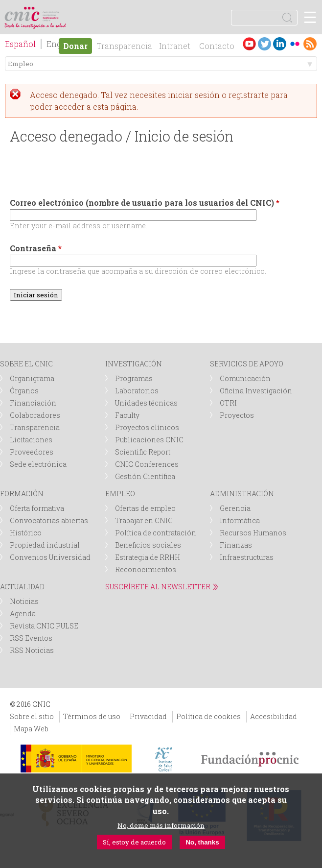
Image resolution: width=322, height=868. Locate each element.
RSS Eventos (31, 638)
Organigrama (32, 378)
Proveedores (32, 452)
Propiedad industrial (45, 545)
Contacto (217, 46)
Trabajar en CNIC (144, 520)
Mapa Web (31, 729)
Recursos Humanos (253, 533)
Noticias (24, 601)
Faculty (127, 415)
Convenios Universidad (50, 557)
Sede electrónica (38, 464)
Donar (75, 46)
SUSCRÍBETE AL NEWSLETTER (158, 587)
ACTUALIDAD (22, 587)
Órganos (24, 391)
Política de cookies (208, 716)
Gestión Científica (145, 476)
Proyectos (237, 415)
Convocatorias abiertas (49, 520)
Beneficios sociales (148, 545)
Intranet (175, 46)
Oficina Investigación (256, 391)
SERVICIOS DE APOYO (247, 364)
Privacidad (148, 716)
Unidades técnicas (146, 403)
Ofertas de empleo (145, 508)
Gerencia (235, 508)
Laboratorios (137, 391)
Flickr (295, 44)
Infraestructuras (247, 557)
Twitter (264, 44)
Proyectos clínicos (147, 427)
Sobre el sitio (32, 716)
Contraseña (36, 248)
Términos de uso (92, 716)
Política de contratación (156, 533)
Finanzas (236, 545)
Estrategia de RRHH (148, 557)
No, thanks (202, 842)
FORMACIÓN (22, 494)
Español (20, 44)
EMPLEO (120, 494)
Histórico (26, 533)
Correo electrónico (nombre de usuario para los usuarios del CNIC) (145, 203)
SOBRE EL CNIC (26, 364)
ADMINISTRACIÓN (242, 494)
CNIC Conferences (147, 464)
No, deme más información (161, 825)
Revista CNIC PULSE (44, 626)
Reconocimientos (146, 569)
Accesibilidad (274, 716)
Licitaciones (31, 440)
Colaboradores (35, 415)
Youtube (249, 44)
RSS (310, 44)
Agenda (23, 614)
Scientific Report (143, 452)
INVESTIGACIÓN (134, 364)
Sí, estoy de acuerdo (134, 842)
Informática (240, 520)
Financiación (33, 403)
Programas (134, 378)
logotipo (51, 12)
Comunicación (245, 378)
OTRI (228, 403)
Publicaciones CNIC (149, 440)
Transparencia (124, 46)
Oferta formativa (37, 508)
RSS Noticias (32, 650)
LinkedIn (280, 44)
